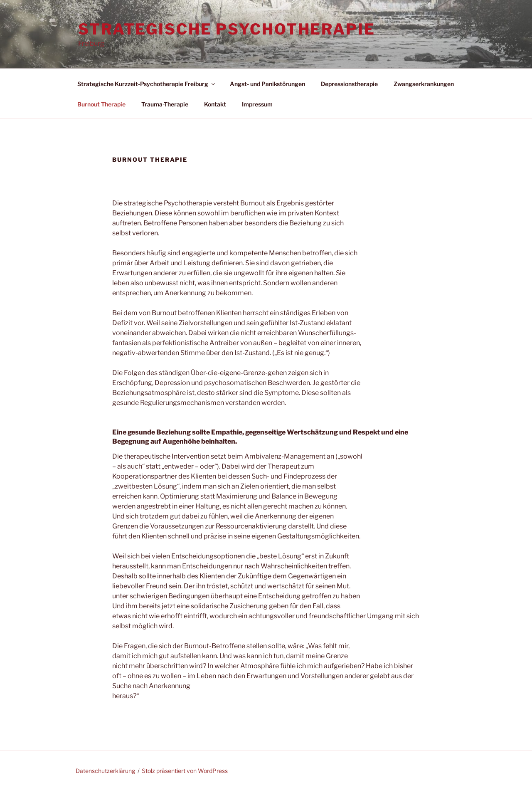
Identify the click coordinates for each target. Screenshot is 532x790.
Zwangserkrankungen (424, 84)
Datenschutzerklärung (105, 771)
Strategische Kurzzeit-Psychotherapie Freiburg (147, 84)
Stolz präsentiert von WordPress (185, 771)
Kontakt (215, 104)
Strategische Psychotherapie (227, 29)
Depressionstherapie (349, 84)
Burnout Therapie (101, 104)
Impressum (257, 104)
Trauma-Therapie (165, 104)
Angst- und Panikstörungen (267, 84)
